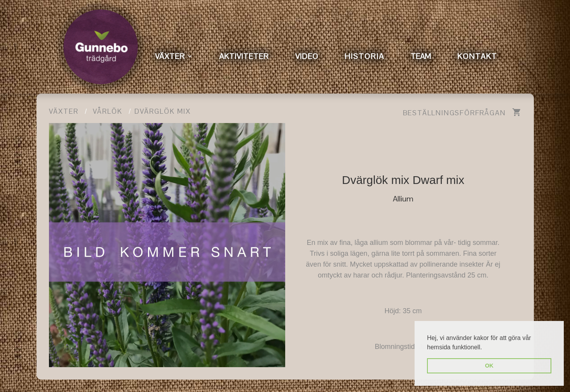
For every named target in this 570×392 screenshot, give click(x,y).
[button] (485, 348)
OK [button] (489, 366)
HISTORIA (364, 56)
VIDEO (307, 56)
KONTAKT (477, 56)
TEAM (421, 56)
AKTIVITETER (244, 56)
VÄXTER (170, 56)
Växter (64, 111)
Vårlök (108, 111)
